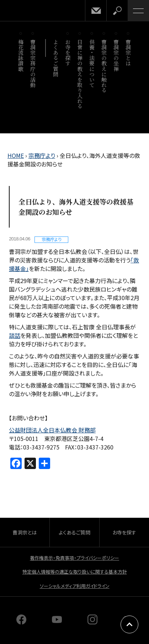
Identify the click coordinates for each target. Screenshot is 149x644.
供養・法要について (92, 63)
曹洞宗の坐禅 (116, 55)
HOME (16, 155)
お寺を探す (68, 53)
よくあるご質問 (56, 58)
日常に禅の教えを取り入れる (80, 74)
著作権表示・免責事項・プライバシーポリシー (74, 558)
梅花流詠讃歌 (21, 55)
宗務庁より (42, 155)
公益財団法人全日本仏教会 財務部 (52, 430)
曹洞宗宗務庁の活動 (33, 63)
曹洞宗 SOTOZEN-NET (21, 11)
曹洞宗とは (129, 53)
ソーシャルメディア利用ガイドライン (75, 586)
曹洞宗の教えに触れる (104, 66)
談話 (15, 335)
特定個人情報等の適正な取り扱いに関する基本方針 (75, 572)
